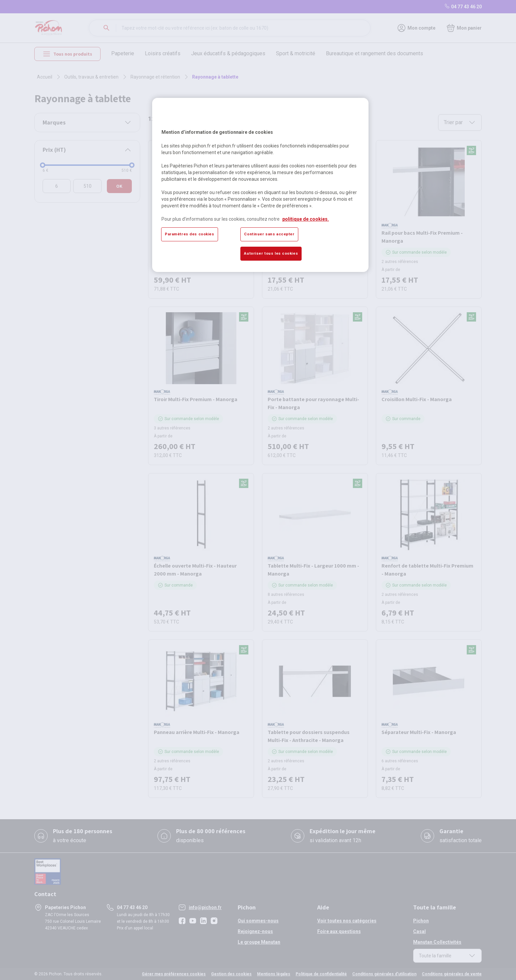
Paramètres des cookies (190, 234)
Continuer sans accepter (269, 234)
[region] (260, 185)
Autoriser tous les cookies (271, 253)
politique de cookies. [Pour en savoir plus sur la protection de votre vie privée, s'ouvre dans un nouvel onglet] (306, 219)
